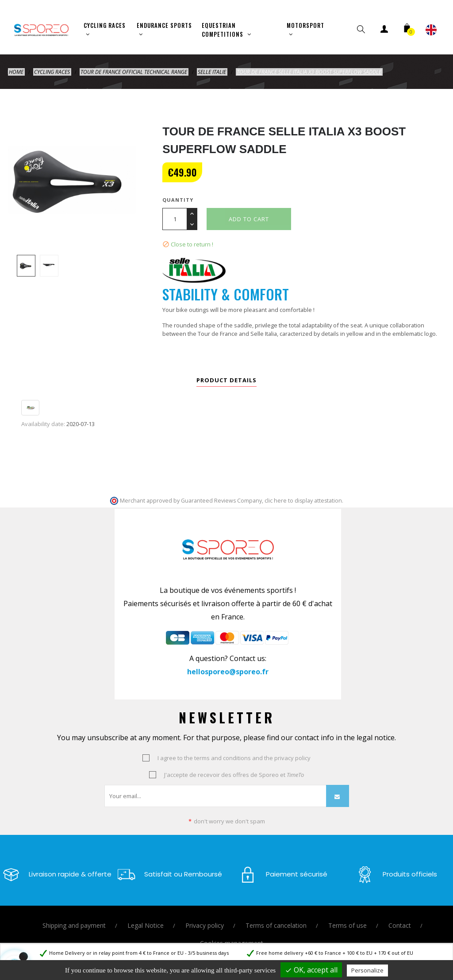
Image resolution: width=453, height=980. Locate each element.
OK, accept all (311, 970)
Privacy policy (205, 924)
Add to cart (249, 218)
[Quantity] (175, 218)
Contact (400, 924)
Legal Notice (146, 924)
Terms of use (347, 924)
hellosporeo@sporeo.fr (228, 671)
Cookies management (232, 942)
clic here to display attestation (303, 499)
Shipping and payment (74, 924)
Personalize (367, 970)
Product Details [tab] (226, 379)
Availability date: (43, 423)
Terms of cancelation (276, 924)
